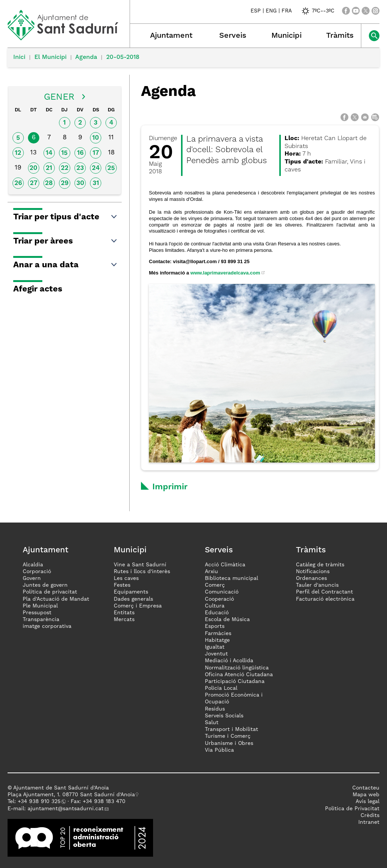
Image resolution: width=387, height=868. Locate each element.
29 (65, 183)
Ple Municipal (40, 606)
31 (96, 183)
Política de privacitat (50, 592)
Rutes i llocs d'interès (142, 572)
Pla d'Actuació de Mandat (56, 599)
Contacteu (366, 788)
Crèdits (370, 816)
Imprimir (170, 487)
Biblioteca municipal (231, 578)
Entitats (124, 613)
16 (80, 153)
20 (33, 168)
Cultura (215, 606)
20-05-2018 (123, 57)
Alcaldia (33, 565)
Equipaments (131, 592)
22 (65, 168)
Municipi (286, 36)
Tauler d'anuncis (317, 585)
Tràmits (340, 36)
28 (49, 183)
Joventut (216, 654)
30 (80, 183)
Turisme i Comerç (228, 736)
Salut (212, 723)
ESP (256, 11)
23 (80, 168)
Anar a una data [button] (66, 265)
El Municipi (50, 57)
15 (64, 153)
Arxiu (211, 572)
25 (111, 168)
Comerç (215, 585)
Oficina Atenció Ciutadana (239, 675)
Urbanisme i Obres (229, 743)
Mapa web (366, 795)
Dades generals (133, 599)
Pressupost (37, 613)
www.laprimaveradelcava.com (225, 273)
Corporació (37, 572)
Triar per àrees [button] (66, 241)
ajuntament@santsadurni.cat (66, 809)
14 (49, 153)
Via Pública (219, 750)
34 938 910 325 (41, 802)
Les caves (126, 578)
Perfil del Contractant (324, 592)
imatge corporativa (47, 626)
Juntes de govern (45, 585)
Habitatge (217, 640)
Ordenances (311, 578)
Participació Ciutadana (235, 681)
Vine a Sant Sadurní (140, 565)
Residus (215, 709)
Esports (215, 626)
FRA (287, 11)
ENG (271, 11)
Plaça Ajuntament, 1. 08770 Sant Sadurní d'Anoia (71, 795)
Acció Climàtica (225, 565)
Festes (122, 585)
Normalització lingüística (237, 668)
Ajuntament (171, 36)
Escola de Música (227, 620)
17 (96, 153)
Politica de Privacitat (352, 809)
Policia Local (221, 688)
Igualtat (215, 647)
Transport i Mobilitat (231, 729)
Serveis (233, 36)
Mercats (124, 620)
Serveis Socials (224, 716)
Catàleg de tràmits (320, 565)
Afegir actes (38, 289)
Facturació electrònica (325, 599)
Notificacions (313, 572)
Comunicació (222, 592)
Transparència (41, 620)
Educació (217, 613)
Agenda (86, 57)
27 (34, 183)
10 (96, 138)
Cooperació (219, 599)
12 (18, 153)
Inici (19, 57)
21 (49, 168)
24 (96, 168)
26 (18, 183)
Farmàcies (218, 634)
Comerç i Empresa (138, 606)
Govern (32, 578)
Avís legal (368, 802)
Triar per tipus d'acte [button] (66, 217)
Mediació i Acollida (229, 661)
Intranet (369, 822)
